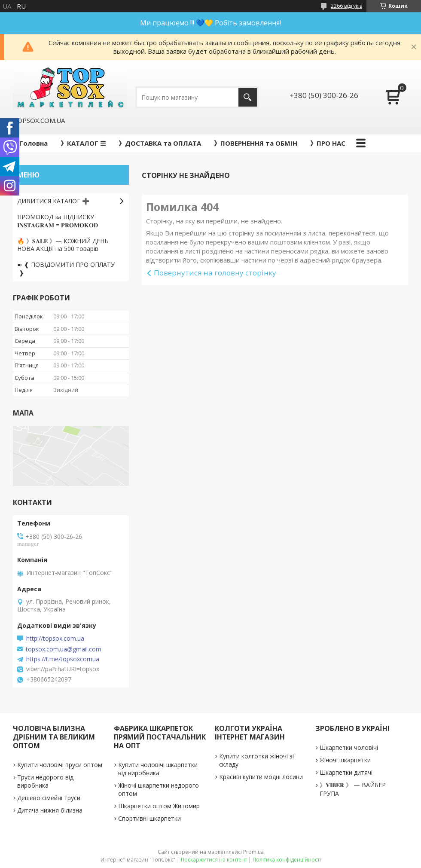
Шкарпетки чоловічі (349, 747)
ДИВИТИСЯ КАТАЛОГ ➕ (53, 201)
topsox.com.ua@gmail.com (64, 649)
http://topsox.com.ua (55, 639)
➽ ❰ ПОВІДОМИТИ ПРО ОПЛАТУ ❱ (66, 269)
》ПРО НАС (328, 143)
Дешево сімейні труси (49, 798)
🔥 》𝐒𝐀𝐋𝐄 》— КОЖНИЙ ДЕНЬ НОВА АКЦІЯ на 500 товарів (63, 245)
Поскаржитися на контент (214, 860)
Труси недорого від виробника (45, 781)
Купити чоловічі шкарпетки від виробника (158, 769)
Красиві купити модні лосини (261, 777)
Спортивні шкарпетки (149, 818)
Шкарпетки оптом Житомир (159, 806)
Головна (34, 143)
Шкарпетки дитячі (346, 772)
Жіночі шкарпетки (345, 760)
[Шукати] (248, 97)
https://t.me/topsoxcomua (63, 659)
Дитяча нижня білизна (50, 810)
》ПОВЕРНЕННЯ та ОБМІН (256, 143)
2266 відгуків (346, 6)
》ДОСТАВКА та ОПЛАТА (160, 143)
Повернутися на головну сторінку (215, 273)
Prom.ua (253, 852)
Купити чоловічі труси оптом (60, 765)
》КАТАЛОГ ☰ (83, 143)
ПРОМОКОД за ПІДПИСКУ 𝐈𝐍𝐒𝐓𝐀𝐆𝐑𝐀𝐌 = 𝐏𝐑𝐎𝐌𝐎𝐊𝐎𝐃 (58, 221)
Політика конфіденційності (287, 860)
